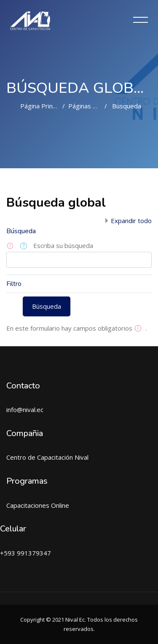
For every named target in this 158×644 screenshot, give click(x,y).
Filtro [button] (14, 284)
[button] (25, 246)
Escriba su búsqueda (63, 245)
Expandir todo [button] (131, 221)
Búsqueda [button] (21, 231)
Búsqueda (127, 106)
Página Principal (43, 106)
